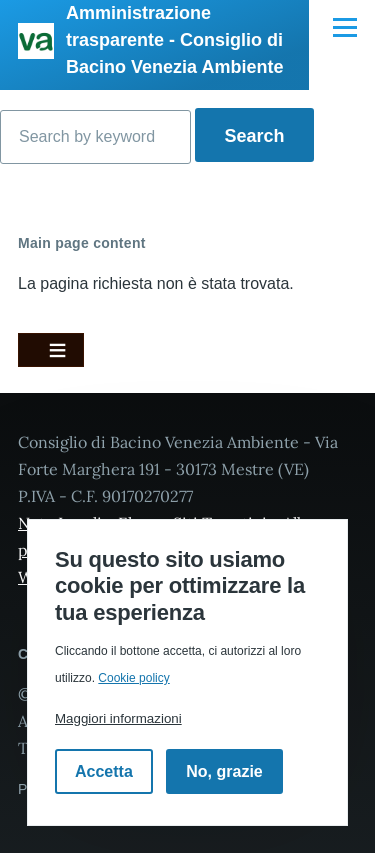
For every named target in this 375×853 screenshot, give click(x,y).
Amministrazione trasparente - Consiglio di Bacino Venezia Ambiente (174, 40)
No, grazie (224, 771)
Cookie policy (133, 678)
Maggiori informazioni (118, 718)
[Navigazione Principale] (345, 27)
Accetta (104, 771)
